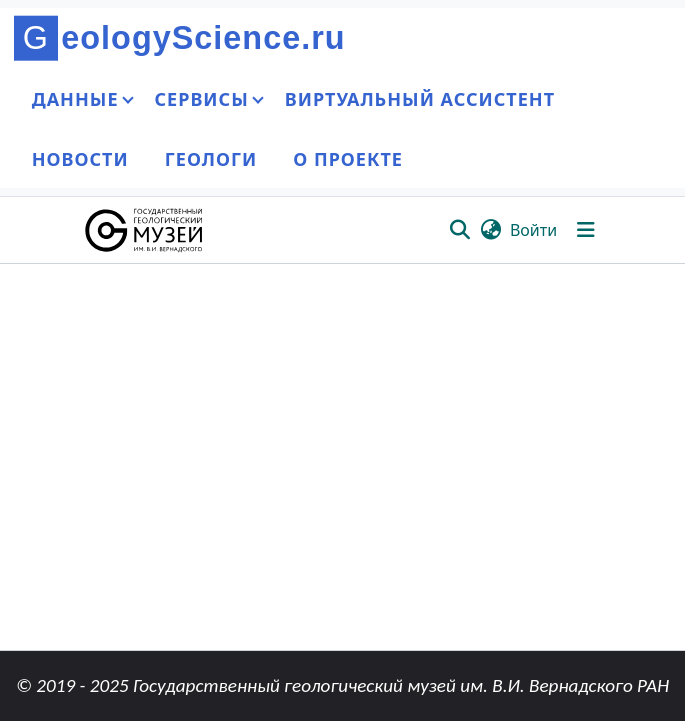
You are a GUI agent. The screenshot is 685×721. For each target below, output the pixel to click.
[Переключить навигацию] (586, 230)
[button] (145, 230)
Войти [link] (533, 230)
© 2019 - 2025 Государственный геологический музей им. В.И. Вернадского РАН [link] (342, 685)
